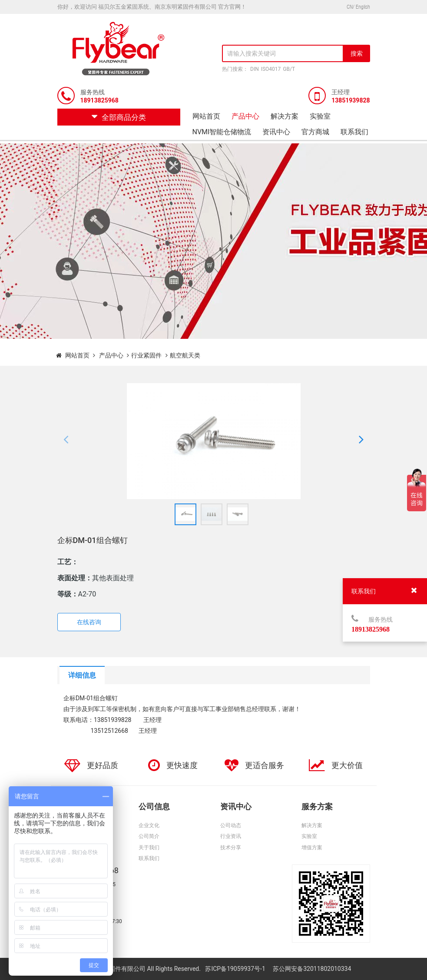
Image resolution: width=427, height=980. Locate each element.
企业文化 (149, 825)
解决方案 (285, 116)
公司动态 (231, 825)
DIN (255, 69)
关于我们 (149, 848)
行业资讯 (231, 836)
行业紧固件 (146, 355)
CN (350, 7)
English (363, 7)
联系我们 (354, 132)
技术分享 (231, 848)
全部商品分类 (119, 117)
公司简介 (149, 836)
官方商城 (315, 132)
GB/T (289, 69)
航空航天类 (185, 355)
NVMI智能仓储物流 (222, 132)
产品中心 (245, 116)
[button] (66, 441)
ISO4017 (271, 69)
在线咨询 (89, 622)
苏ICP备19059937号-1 (236, 969)
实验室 (320, 116)
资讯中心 (276, 132)
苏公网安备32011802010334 (312, 969)
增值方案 (312, 848)
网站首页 (206, 116)
